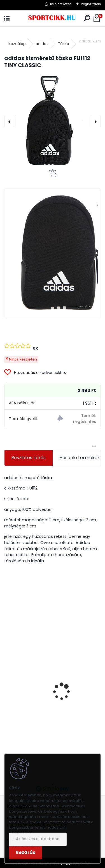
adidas (42, 44)
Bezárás (25, 852)
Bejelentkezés (61, 4)
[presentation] (10, 122)
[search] (87, 18)
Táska (64, 44)
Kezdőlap (17, 44)
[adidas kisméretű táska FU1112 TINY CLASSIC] (53, 122)
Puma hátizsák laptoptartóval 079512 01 (52, 721)
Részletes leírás (28, 458)
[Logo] (52, 18)
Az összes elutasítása (38, 839)
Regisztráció (91, 4)
